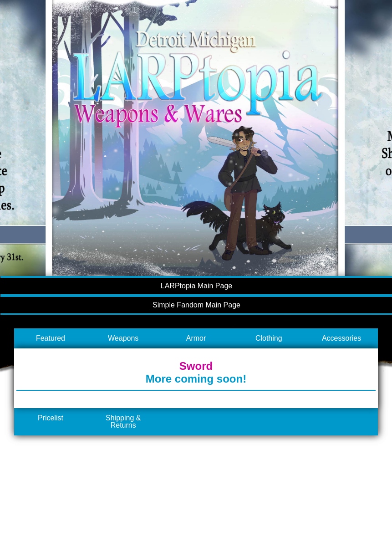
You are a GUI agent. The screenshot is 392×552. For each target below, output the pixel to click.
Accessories (341, 338)
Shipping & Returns (123, 422)
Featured (51, 338)
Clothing (269, 338)
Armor (196, 338)
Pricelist (51, 418)
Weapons (123, 338)
